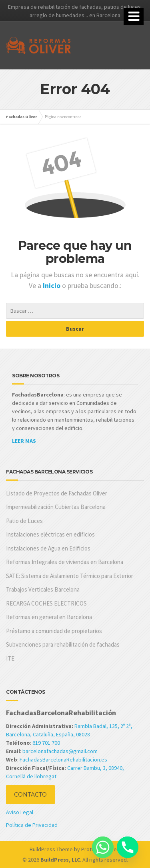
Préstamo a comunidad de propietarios (54, 631)
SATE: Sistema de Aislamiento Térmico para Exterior (70, 576)
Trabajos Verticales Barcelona (43, 589)
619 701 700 (46, 743)
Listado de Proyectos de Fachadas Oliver (57, 493)
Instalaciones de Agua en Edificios (48, 548)
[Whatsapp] (103, 847)
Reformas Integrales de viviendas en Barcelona (65, 562)
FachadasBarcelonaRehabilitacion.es (63, 759)
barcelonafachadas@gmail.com (60, 751)
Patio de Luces (24, 521)
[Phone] (128, 847)
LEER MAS (24, 441)
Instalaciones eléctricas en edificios (50, 534)
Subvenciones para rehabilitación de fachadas (63, 644)
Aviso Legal (20, 812)
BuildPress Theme (51, 849)
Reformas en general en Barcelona (49, 617)
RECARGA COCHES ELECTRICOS (46, 603)
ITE (10, 658)
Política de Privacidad (32, 825)
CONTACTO (30, 795)
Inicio (52, 285)
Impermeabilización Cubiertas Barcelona (56, 507)
